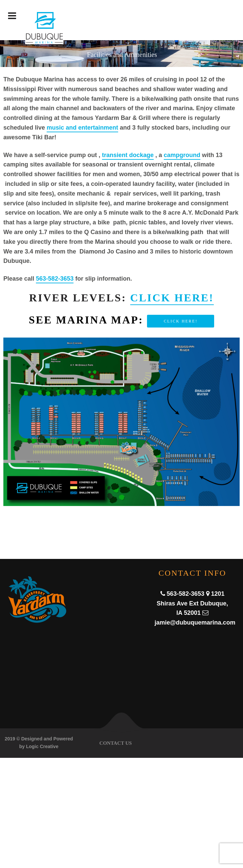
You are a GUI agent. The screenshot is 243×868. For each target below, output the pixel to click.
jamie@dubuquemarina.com (195, 623)
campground (182, 155)
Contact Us (116, 743)
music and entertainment (82, 128)
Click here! (172, 298)
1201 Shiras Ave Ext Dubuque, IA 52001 (192, 603)
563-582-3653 (55, 279)
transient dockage (128, 155)
